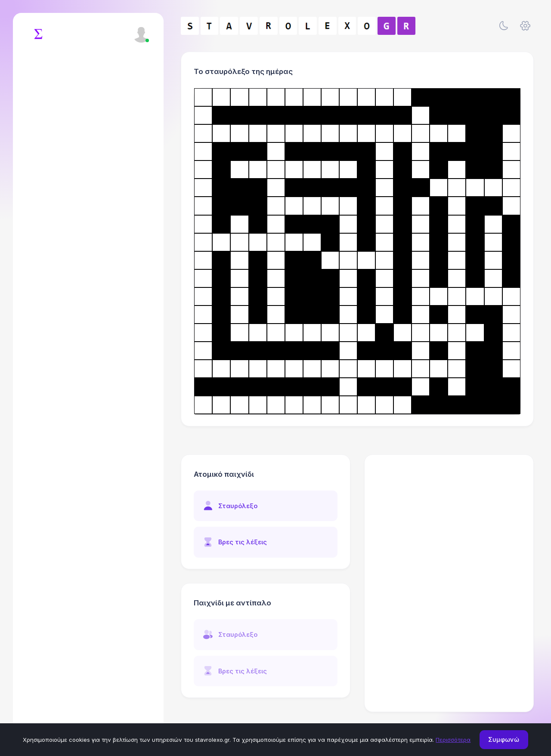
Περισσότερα (453, 740)
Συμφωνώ (504, 739)
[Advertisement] (449, 520)
